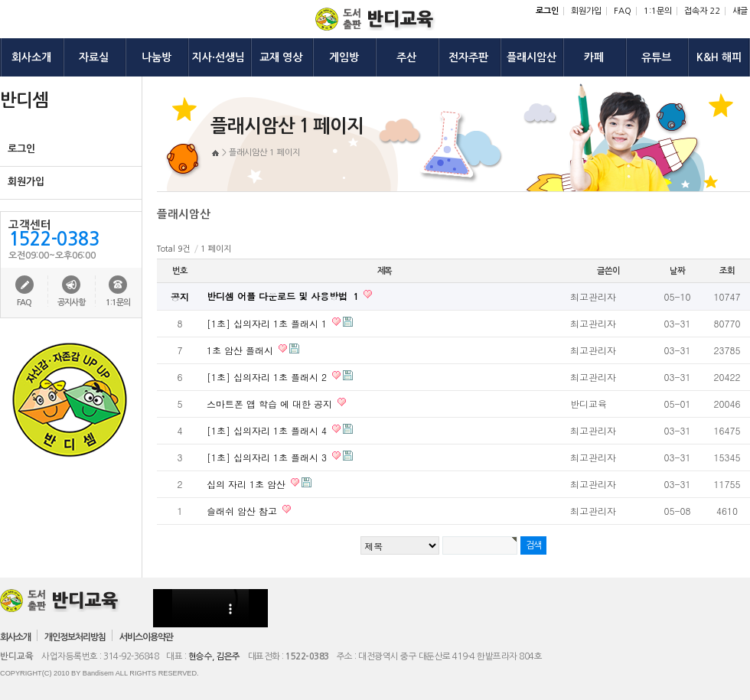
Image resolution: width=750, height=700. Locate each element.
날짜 (677, 271)
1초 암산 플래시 (241, 350)
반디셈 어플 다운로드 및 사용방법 (284, 296)
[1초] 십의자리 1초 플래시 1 (268, 323)
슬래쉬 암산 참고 (243, 511)
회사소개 (15, 637)
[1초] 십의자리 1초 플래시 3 (268, 457)
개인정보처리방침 (75, 637)
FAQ (623, 11)
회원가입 (586, 11)
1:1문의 (658, 11)
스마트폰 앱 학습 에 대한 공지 (271, 404)
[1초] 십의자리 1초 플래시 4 (268, 430)
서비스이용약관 (146, 637)
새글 (740, 11)
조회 (727, 271)
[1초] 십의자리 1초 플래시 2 (268, 377)
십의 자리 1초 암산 (248, 484)
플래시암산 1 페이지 (264, 153)
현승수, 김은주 (214, 656)
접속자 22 (702, 11)
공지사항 (71, 303)
